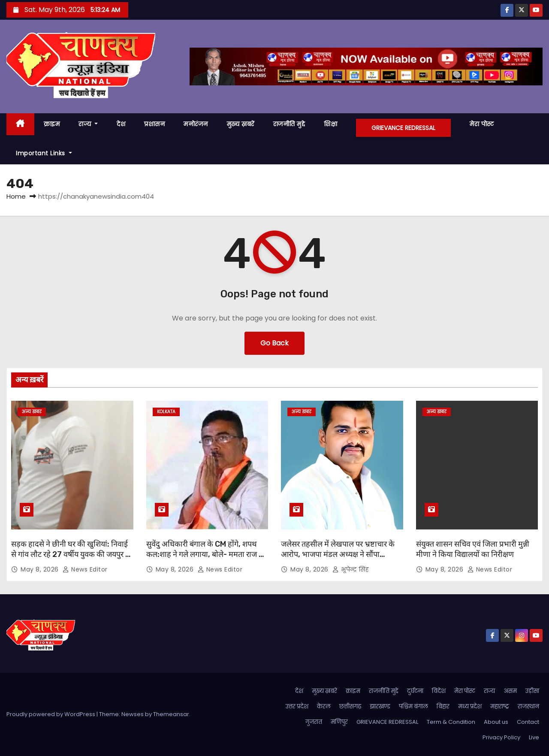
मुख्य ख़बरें (241, 124)
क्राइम (52, 124)
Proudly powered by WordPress (51, 714)
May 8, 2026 (41, 569)
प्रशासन (154, 124)
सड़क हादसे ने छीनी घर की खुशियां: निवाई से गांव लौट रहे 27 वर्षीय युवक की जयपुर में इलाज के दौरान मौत (71, 554)
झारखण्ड (380, 706)
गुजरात (314, 722)
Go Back (274, 343)
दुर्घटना (415, 691)
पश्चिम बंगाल (413, 706)
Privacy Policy (501, 737)
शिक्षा (330, 124)
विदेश (439, 691)
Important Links (44, 153)
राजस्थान (528, 706)
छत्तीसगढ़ (350, 706)
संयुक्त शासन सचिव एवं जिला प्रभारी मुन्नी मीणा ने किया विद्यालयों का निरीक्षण (473, 549)
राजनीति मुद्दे (289, 124)
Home (16, 196)
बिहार (443, 706)
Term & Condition (451, 722)
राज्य (88, 124)
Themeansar (171, 714)
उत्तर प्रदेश (297, 706)
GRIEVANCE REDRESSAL (403, 128)
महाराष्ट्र (500, 706)
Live (534, 737)
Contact (528, 722)
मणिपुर (339, 722)
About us (496, 722)
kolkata (166, 412)
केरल (324, 706)
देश (121, 124)
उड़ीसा (532, 691)
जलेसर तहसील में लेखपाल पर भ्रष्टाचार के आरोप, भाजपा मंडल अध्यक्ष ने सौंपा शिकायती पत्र (338, 554)
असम (510, 691)
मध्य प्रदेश (470, 706)
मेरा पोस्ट (482, 124)
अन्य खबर (32, 412)
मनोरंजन (196, 124)
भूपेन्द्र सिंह (351, 569)
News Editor (85, 569)
